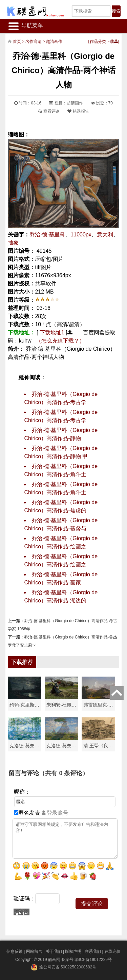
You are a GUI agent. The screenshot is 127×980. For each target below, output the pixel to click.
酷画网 (55, 960)
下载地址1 (52, 333)
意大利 (105, 235)
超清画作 (54, 41)
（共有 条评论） (64, 773)
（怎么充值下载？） (60, 341)
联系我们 (93, 951)
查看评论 (49, 111)
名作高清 (34, 41)
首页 (17, 41)
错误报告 (78, 111)
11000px (81, 235)
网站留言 (34, 951)
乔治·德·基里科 (47, 235)
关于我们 (54, 951)
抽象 (13, 243)
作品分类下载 (104, 41)
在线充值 (112, 951)
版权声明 (73, 951)
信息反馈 (15, 951)
